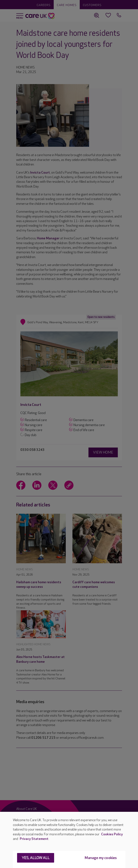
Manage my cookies (101, 858)
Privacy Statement (34, 839)
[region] (69, 840)
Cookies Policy (112, 834)
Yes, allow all (36, 858)
